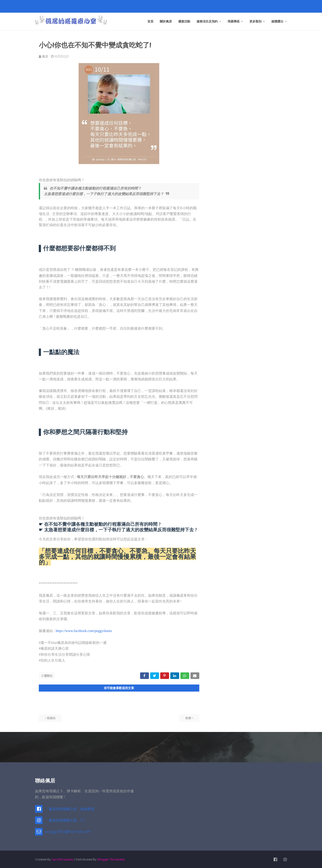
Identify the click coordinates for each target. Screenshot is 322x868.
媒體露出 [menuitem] (277, 21)
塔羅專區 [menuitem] (234, 21)
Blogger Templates (111, 859)
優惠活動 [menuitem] (184, 21)
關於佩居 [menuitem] (166, 21)
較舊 (188, 718)
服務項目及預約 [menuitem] (207, 21)
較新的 (51, 718)
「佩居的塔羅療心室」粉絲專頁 (70, 808)
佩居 (45, 56)
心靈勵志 (47, 676)
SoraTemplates (63, 859)
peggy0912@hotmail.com (68, 831)
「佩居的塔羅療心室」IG (65, 820)
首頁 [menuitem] (150, 21)
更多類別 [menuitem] (255, 21)
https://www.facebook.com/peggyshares (84, 631)
